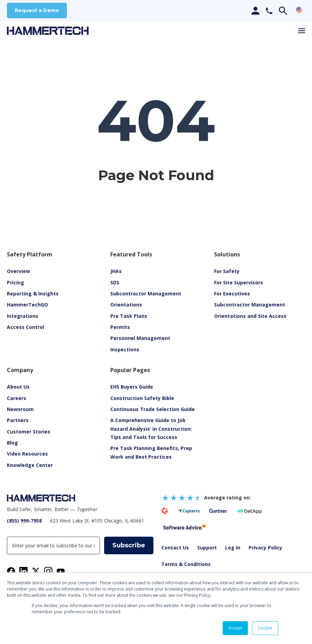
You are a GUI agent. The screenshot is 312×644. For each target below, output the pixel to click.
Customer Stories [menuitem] (29, 432)
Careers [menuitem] (17, 398)
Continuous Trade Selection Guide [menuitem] (153, 409)
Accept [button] (235, 628)
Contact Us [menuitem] (175, 548)
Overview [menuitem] (18, 271)
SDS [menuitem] (115, 283)
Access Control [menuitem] (26, 327)
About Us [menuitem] (18, 387)
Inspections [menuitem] (125, 350)
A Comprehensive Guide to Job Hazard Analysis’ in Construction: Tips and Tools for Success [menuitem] (151, 429)
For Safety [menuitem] (227, 271)
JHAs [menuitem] (116, 271)
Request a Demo (37, 10)
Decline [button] (265, 628)
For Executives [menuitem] (232, 294)
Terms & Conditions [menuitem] (186, 564)
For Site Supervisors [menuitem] (239, 283)
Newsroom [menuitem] (20, 409)
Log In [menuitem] (233, 548)
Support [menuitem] (207, 548)
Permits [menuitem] (120, 327)
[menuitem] (27, 454)
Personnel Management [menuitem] (140, 338)
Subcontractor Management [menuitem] (146, 294)
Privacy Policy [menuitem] (265, 548)
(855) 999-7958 (24, 521)
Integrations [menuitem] (23, 316)
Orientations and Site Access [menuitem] (250, 316)
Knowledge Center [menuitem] (30, 465)
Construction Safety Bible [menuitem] (142, 398)
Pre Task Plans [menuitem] (129, 316)
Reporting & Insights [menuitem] (33, 294)
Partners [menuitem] (18, 421)
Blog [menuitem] (12, 443)
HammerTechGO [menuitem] (27, 305)
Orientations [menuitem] (126, 305)
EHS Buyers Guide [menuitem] (132, 387)
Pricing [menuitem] (16, 283)
